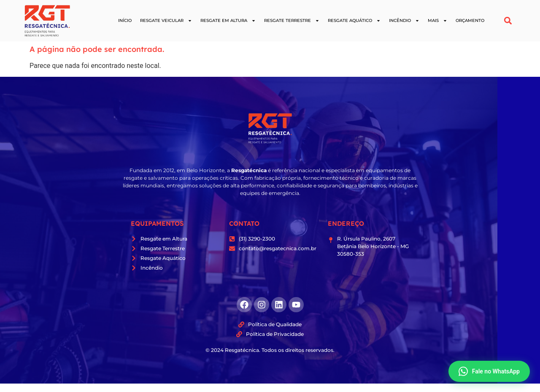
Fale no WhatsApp (489, 371)
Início (125, 20)
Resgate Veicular (166, 21)
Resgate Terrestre (292, 21)
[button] (508, 21)
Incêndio (404, 21)
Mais (437, 21)
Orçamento (470, 20)
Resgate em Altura (228, 21)
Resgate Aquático (354, 21)
